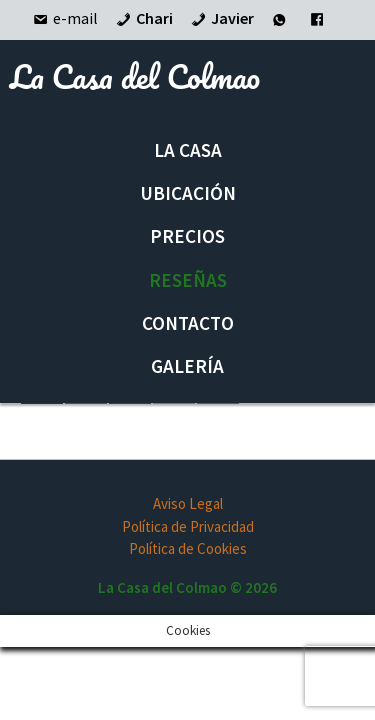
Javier (221, 18)
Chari (143, 18)
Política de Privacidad (188, 526)
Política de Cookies (188, 548)
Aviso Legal (188, 503)
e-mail (64, 18)
